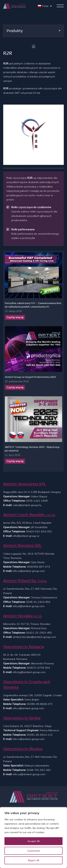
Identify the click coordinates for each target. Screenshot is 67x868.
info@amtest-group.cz (26, 536)
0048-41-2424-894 (38, 602)
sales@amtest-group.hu (27, 505)
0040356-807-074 (38, 567)
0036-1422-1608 (37, 501)
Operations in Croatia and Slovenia (27, 684)
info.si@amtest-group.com (28, 708)
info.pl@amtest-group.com (29, 606)
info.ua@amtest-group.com (29, 774)
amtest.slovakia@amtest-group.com (34, 637)
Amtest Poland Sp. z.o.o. (25, 581)
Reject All (34, 860)
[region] (33, 838)
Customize (34, 851)
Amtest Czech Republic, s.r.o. (29, 515)
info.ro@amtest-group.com (29, 571)
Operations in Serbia (22, 718)
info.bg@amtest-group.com (29, 672)
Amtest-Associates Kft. (25, 484)
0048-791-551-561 (39, 770)
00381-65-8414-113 (40, 735)
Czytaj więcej (15, 317)
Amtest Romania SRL (22, 545)
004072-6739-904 (38, 668)
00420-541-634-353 (39, 531)
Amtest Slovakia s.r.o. (23, 616)
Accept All (33, 841)
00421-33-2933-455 (39, 633)
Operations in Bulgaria (24, 647)
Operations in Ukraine (23, 749)
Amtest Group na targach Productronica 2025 (30, 377)
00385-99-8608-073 (40, 704)
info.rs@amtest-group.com (29, 739)
